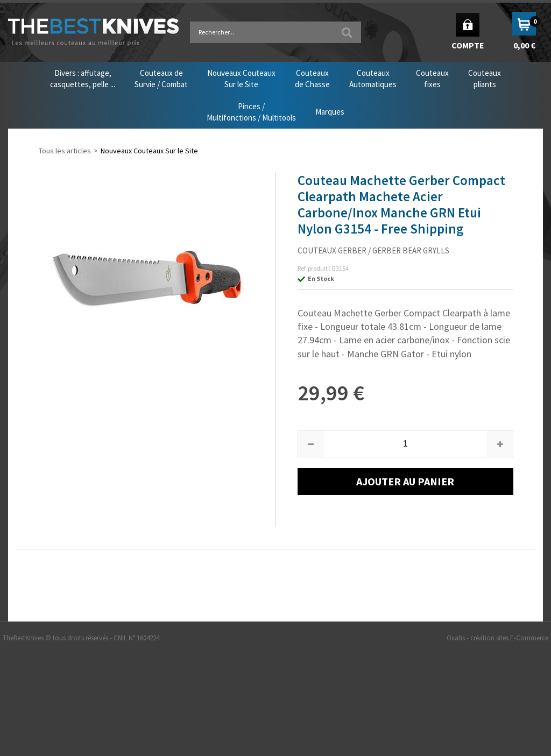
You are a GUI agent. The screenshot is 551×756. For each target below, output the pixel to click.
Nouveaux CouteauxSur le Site (241, 79)
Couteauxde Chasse (312, 79)
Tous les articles (65, 151)
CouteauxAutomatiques (373, 79)
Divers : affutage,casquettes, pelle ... (83, 79)
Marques (330, 112)
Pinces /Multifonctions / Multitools (251, 112)
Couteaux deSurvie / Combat (161, 79)
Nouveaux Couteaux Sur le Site (149, 151)
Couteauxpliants (485, 79)
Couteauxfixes (432, 79)
